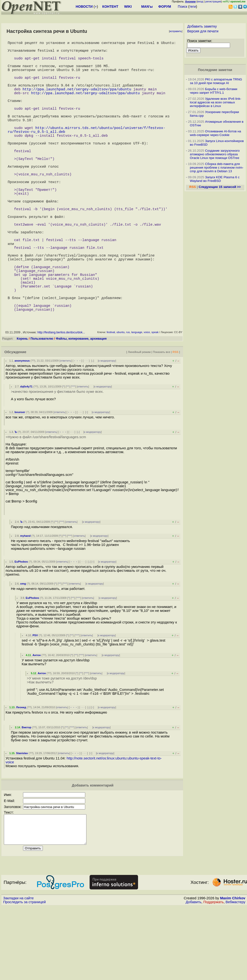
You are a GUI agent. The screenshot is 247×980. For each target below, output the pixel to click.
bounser (20, 480)
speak (155, 400)
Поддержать (214, 975)
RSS (175, 419)
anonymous (22, 428)
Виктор (27, 795)
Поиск (182, 7)
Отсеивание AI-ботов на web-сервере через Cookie (215, 133)
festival (111, 400)
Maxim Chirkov (233, 972)
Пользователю (42, 406)
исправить (176, 31)
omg (23, 651)
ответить (66, 428)
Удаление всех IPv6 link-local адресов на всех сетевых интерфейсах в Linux (216, 102)
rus (128, 400)
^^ (68, 454)
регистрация (213, 1)
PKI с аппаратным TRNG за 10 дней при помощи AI (216, 81)
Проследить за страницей (24, 975)
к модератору (107, 428)
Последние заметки (215, 70)
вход (200, 1)
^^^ (73, 454)
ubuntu (121, 400)
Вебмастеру (235, 975)
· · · (86, 428)
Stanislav (22, 821)
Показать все (162, 419)
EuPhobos (21, 629)
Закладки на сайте (18, 972)
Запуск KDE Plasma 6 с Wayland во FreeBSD (215, 179)
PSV (35, 703)
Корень (22, 406)
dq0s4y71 (26, 454)
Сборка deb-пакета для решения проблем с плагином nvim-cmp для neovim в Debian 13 (217, 168)
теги (193, 7)
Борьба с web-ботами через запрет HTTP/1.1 (214, 91)
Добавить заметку (202, 26)
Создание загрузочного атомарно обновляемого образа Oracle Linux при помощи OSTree (215, 154)
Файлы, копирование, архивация (81, 406)
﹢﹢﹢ (77, 428)
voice (147, 400)
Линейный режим (139, 419)
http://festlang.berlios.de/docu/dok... (61, 400)
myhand (25, 603)
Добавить (194, 975)
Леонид (21, 775)
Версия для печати (203, 31)
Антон (37, 723)
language (137, 400)
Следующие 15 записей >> (220, 187)
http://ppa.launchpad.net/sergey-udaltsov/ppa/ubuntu (77, 101)
